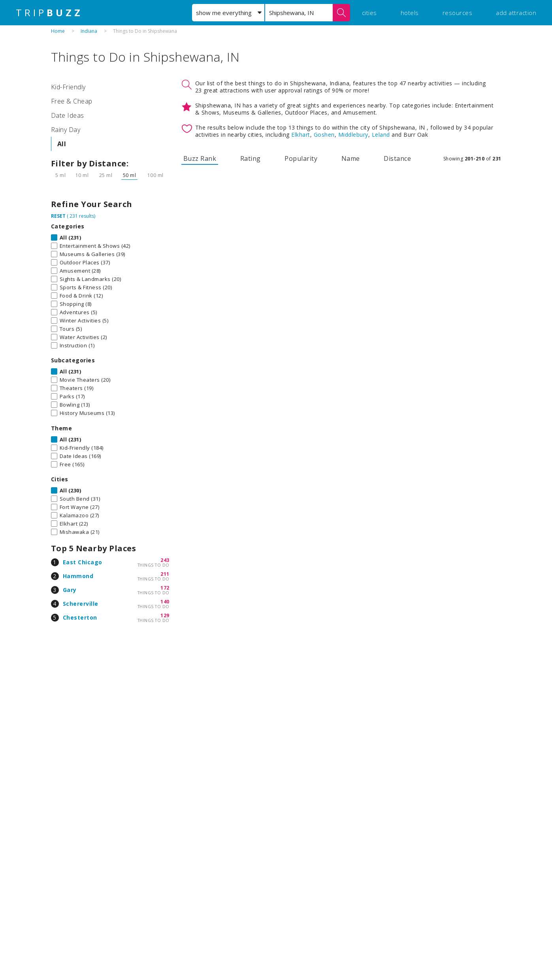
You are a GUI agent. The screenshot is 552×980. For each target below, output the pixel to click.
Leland (381, 135)
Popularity (301, 158)
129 (165, 615)
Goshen (324, 135)
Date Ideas (68, 115)
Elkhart (301, 135)
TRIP (49, 13)
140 (165, 602)
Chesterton (80, 617)
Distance (397, 158)
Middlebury (353, 135)
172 (165, 588)
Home (58, 31)
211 (165, 574)
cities (369, 13)
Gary (70, 590)
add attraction (516, 13)
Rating (251, 158)
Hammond (78, 576)
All (62, 144)
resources (458, 13)
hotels (410, 13)
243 (165, 560)
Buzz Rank (200, 158)
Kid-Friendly (68, 87)
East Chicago (83, 562)
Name (351, 158)
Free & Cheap (72, 101)
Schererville (81, 604)
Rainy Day (66, 130)
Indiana (89, 31)
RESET (58, 216)
